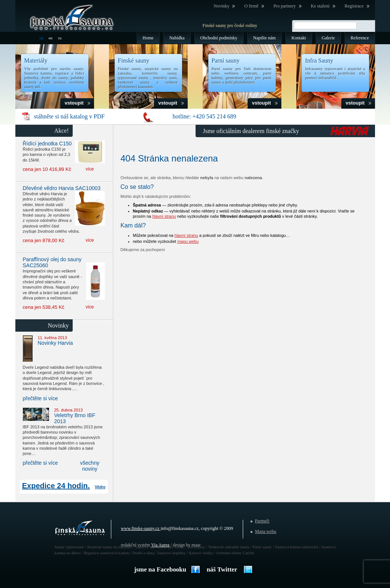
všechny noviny (90, 466)
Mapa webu (266, 531)
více (90, 169)
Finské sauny (134, 61)
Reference (360, 38)
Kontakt (299, 38)
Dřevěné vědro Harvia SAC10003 (62, 188)
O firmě (251, 6)
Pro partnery (285, 6)
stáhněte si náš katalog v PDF (69, 116)
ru (60, 38)
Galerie (328, 38)
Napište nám (264, 38)
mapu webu (188, 241)
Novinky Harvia (55, 343)
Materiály (36, 61)
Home (148, 38)
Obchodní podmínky (219, 38)
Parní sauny (226, 61)
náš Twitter (222, 569)
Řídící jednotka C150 (47, 144)
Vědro (100, 487)
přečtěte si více (40, 398)
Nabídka (177, 38)
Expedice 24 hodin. (56, 486)
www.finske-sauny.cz (140, 528)
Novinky (221, 6)
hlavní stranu (164, 216)
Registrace (354, 6)
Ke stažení (320, 6)
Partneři (262, 521)
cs (41, 38)
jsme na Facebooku (160, 569)
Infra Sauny (319, 61)
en (51, 38)
